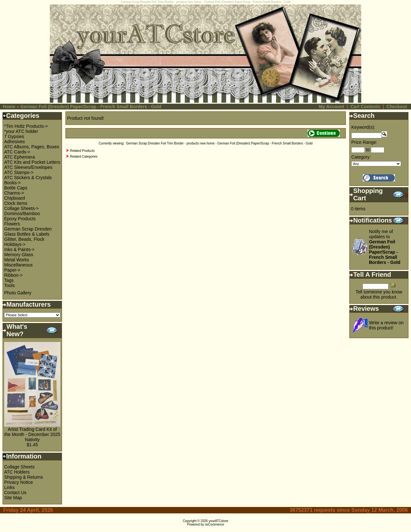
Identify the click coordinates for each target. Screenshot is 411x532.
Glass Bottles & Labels (27, 234)
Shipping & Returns (24, 477)
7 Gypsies (14, 136)
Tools (9, 285)
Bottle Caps (16, 188)
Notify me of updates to (385, 247)
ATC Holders (17, 472)
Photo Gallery (18, 293)
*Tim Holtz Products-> (26, 126)
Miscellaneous (18, 265)
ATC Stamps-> (19, 172)
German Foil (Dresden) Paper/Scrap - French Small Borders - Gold (91, 107)
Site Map (13, 498)
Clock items (16, 203)
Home (9, 107)
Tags (9, 280)
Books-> (13, 183)
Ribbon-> (13, 275)
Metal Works (17, 260)
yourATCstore (219, 521)
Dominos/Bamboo (22, 214)
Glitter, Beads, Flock (24, 239)
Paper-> (12, 270)
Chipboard (15, 198)
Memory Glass (19, 255)
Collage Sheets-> (22, 208)
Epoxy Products (20, 219)
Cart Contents (365, 107)
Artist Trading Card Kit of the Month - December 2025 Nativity (32, 434)
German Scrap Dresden (28, 229)
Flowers (12, 224)
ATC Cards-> (17, 152)
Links (9, 487)
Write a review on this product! (386, 325)
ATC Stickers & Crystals (28, 178)
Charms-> (14, 193)
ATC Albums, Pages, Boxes (32, 147)
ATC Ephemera (19, 157)
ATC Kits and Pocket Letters (32, 162)
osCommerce (214, 524)
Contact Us (15, 493)
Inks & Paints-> (19, 249)
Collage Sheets (19, 467)
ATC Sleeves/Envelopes (28, 167)
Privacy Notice (18, 482)
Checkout (397, 107)
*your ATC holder (21, 131)
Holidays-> (15, 244)
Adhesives (15, 142)
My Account (332, 107)
